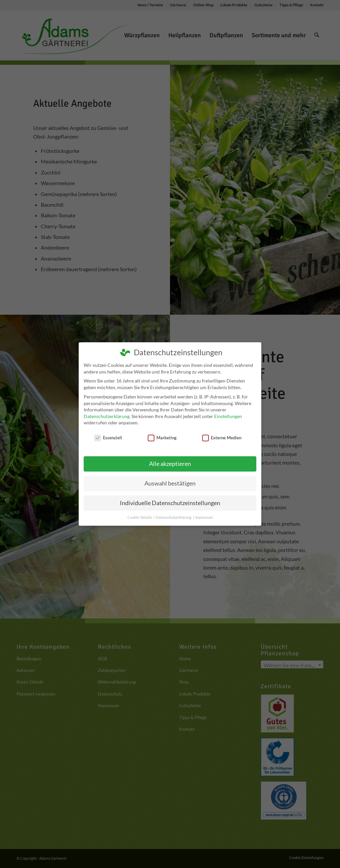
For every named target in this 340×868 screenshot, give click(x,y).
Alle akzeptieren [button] (170, 464)
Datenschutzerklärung (107, 416)
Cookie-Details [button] (140, 517)
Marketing (162, 438)
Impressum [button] (204, 517)
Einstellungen (228, 416)
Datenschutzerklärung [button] (174, 517)
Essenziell (108, 438)
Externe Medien (222, 438)
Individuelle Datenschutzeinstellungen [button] (170, 503)
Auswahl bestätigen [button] (170, 483)
